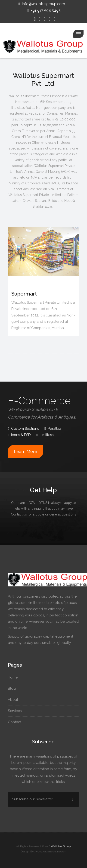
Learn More (25, 451)
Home (14, 677)
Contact (16, 722)
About (14, 700)
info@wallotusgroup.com (41, 4)
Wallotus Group (61, 846)
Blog (13, 688)
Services (16, 711)
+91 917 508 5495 (44, 11)
